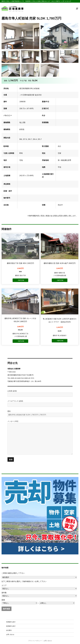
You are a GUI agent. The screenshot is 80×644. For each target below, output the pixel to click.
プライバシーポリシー (35, 641)
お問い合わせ (10, 634)
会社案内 (9, 630)
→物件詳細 (20, 280)
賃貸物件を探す (11, 626)
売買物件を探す (11, 622)
